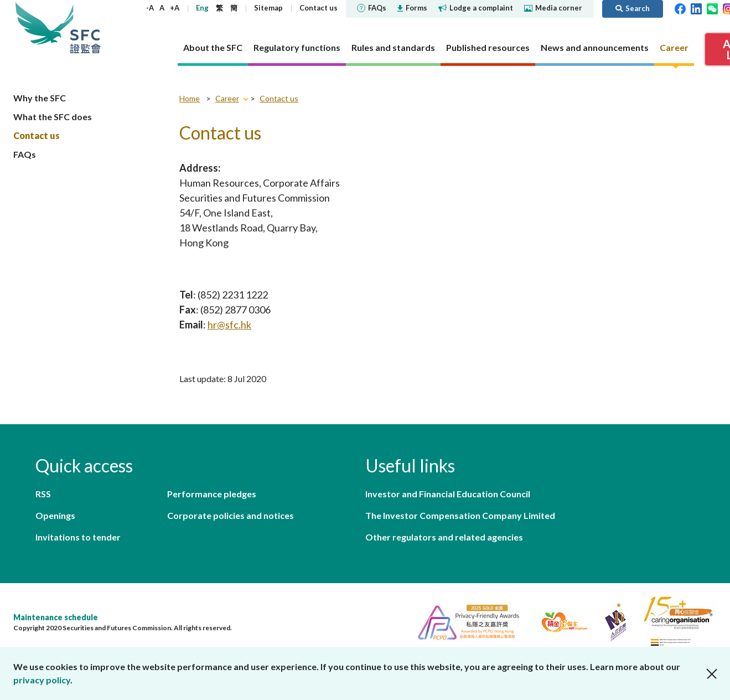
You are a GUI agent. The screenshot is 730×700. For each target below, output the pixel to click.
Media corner (553, 8)
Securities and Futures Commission (85, 27)
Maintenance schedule (56, 617)
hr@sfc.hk (229, 325)
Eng (202, 8)
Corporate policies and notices (231, 515)
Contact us (319, 8)
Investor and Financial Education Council (448, 494)
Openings (55, 515)
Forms (412, 8)
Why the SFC (40, 98)
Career (227, 98)
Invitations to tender (78, 537)
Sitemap (268, 8)
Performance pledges (212, 494)
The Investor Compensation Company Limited (460, 515)
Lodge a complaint (476, 8)
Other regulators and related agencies (444, 537)
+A (175, 8)
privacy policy (42, 680)
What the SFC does (53, 117)
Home (190, 98)
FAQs (372, 8)
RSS (43, 494)
